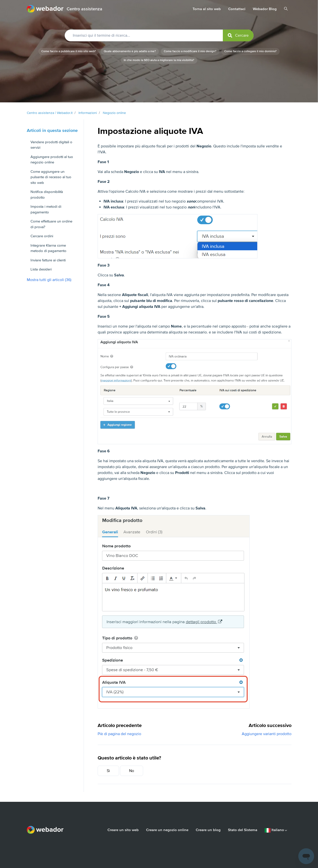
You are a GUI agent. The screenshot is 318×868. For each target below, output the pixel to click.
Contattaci (237, 9)
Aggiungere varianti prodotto (267, 734)
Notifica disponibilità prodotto (47, 195)
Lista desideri (41, 269)
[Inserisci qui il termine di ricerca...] (159, 35)
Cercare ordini (42, 236)
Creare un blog (208, 830)
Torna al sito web (207, 9)
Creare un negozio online (167, 830)
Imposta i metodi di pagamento (46, 209)
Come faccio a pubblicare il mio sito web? (69, 51)
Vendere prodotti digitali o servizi (51, 145)
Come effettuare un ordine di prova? (51, 224)
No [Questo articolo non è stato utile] (132, 771)
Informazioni (88, 113)
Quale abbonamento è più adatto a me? (130, 51)
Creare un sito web (123, 830)
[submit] (238, 35)
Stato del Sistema (243, 830)
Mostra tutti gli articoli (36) (49, 280)
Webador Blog (265, 9)
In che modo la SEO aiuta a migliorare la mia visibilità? (159, 60)
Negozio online (114, 113)
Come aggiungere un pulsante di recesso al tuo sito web (51, 177)
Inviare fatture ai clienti (48, 260)
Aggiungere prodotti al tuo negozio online (52, 160)
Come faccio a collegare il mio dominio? (250, 51)
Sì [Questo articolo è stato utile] (108, 771)
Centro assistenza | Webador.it (50, 113)
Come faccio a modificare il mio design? (190, 51)
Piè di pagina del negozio (119, 734)
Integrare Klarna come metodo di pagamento (48, 248)
